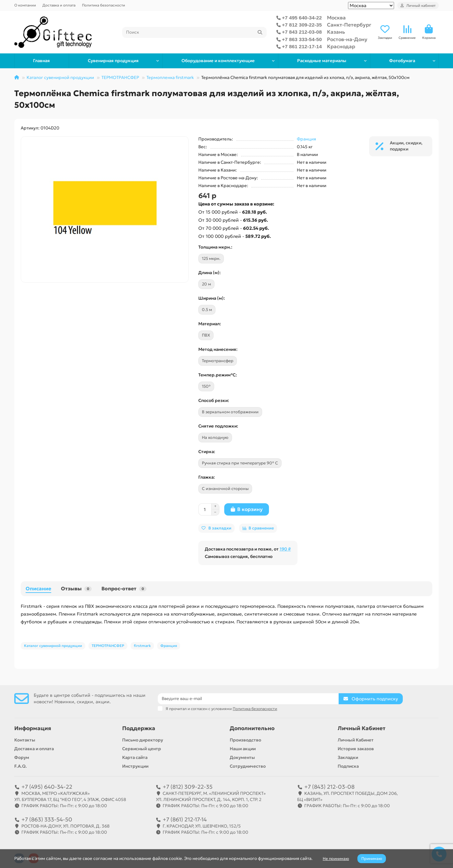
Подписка (348, 766)
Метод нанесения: (218, 349)
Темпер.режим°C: (218, 375)
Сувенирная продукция (113, 61)
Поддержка (139, 728)
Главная (41, 61)
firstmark (142, 646)
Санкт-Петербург (349, 25)
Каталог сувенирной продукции (60, 78)
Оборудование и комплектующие (218, 61)
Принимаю (372, 858)
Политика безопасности (104, 5)
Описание (38, 589)
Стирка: (207, 452)
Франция (306, 139)
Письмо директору (143, 740)
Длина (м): (209, 273)
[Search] (195, 32)
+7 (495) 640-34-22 (47, 787)
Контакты (25, 740)
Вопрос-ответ (124, 589)
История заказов (356, 749)
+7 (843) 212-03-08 (329, 787)
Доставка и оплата (59, 5)
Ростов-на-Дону (347, 39)
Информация (33, 728)
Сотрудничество (248, 766)
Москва (336, 18)
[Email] (248, 699)
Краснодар (341, 46)
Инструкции (135, 766)
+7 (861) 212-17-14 (185, 819)
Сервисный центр (142, 749)
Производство (245, 740)
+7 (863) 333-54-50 (47, 819)
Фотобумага (402, 61)
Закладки (348, 757)
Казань (336, 32)
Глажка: (207, 477)
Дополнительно (252, 728)
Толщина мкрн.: (215, 247)
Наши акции (243, 749)
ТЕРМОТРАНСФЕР (120, 78)
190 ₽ (285, 549)
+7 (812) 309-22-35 (188, 787)
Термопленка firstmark (170, 78)
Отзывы (76, 589)
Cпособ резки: (214, 401)
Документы (242, 757)
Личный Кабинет (361, 728)
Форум (22, 757)
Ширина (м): (212, 298)
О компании (25, 5)
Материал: (210, 324)
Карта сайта (135, 757)
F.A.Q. (21, 766)
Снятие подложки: (218, 426)
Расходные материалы (322, 61)
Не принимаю (336, 858)
